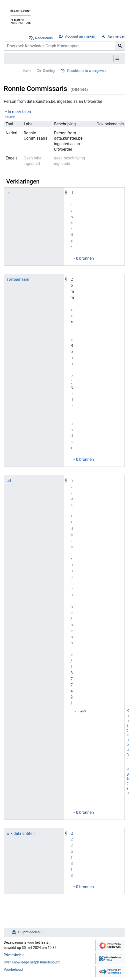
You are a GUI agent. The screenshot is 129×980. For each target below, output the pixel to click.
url (9, 480)
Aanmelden (116, 36)
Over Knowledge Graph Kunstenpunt (32, 962)
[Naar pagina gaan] (120, 46)
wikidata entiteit (21, 833)
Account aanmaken (80, 36)
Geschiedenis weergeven (86, 71)
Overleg (49, 71)
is (8, 193)
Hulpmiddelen (29, 932)
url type (80, 711)
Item (27, 71)
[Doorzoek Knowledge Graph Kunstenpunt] (59, 46)
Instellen (10, 117)
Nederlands (44, 38)
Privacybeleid (14, 955)
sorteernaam (18, 279)
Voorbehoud (13, 969)
